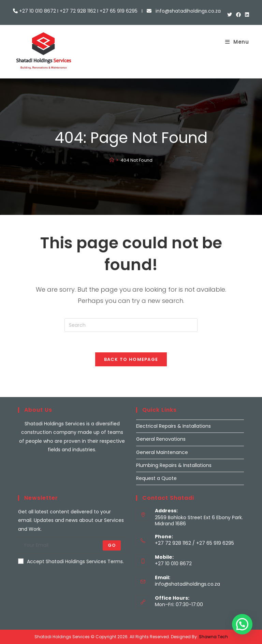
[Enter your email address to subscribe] (72, 545)
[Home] (112, 160)
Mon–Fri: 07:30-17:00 (179, 604)
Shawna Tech (213, 637)
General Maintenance (162, 452)
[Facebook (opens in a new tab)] (238, 15)
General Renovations (161, 439)
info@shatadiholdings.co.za (187, 584)
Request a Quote (156, 478)
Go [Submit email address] (112, 545)
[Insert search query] (131, 325)
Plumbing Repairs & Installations (174, 465)
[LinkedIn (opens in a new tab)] (246, 15)
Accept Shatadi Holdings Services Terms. (71, 561)
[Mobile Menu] (237, 42)
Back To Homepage (131, 359)
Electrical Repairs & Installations (173, 426)
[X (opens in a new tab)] (230, 15)
